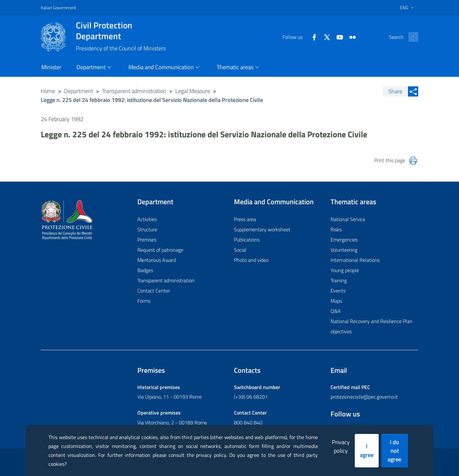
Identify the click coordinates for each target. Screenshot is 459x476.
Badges (145, 270)
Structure (147, 229)
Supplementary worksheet (262, 229)
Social (240, 250)
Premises (147, 240)
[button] (411, 37)
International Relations (355, 260)
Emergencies (344, 240)
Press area (245, 219)
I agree (367, 451)
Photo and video (251, 260)
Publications (247, 240)
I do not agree (394, 451)
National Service (348, 219)
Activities (147, 219)
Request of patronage (160, 250)
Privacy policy (341, 446)
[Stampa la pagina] (413, 161)
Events (338, 291)
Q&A (336, 311)
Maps (336, 301)
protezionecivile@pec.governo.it (364, 397)
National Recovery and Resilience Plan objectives (372, 326)
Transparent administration (134, 91)
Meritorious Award (157, 260)
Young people (345, 270)
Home (48, 91)
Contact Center (154, 291)
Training (339, 280)
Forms (144, 301)
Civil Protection (121, 31)
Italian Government (58, 7)
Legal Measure (193, 91)
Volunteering (344, 250)
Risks (336, 229)
